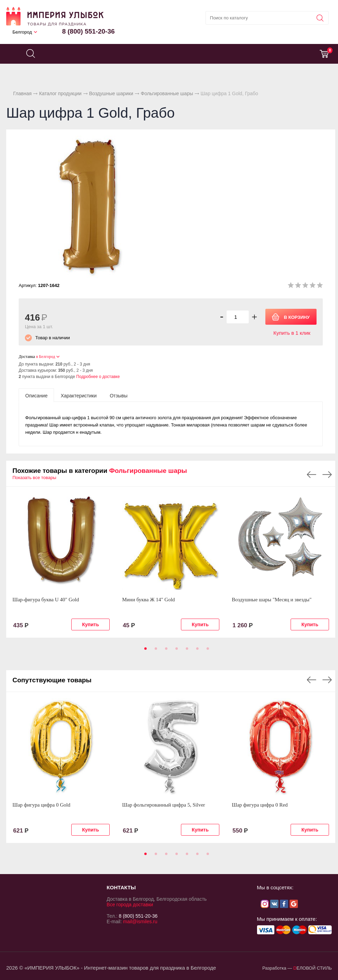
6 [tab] (196, 651)
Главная (22, 93)
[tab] (36, 395)
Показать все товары (34, 478)
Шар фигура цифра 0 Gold (41, 805)
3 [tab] (165, 651)
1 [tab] (144, 651)
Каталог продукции (60, 93)
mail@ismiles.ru (140, 921)
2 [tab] (155, 651)
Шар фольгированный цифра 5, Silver (164, 805)
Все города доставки (130, 905)
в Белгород (45, 357)
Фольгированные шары (167, 93)
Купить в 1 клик (292, 333)
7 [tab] (207, 651)
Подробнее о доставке (98, 377)
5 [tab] (186, 651)
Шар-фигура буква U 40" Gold (46, 600)
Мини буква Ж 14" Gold (148, 600)
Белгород (22, 32)
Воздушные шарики (111, 93)
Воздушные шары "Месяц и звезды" (272, 600)
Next (327, 475)
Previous (312, 475)
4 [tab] (175, 651)
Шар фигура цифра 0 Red (260, 805)
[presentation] (36, 395)
